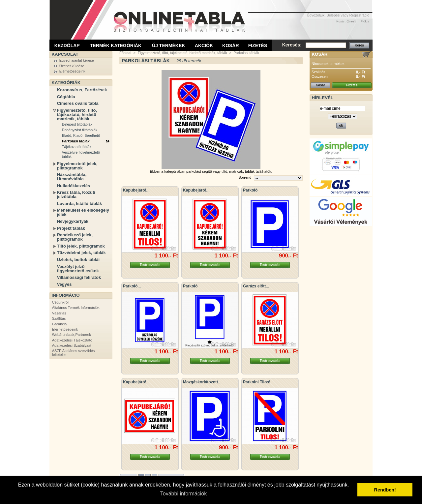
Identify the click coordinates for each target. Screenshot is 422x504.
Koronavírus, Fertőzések (82, 90)
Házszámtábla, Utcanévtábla (72, 177)
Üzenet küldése (72, 66)
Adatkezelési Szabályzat (72, 345)
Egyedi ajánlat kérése (77, 60)
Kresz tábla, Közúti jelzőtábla (76, 194)
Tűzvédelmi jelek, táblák (81, 253)
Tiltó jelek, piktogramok (81, 246)
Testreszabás (150, 265)
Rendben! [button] (385, 490)
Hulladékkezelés (74, 186)
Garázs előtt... (256, 286)
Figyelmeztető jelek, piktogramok (77, 166)
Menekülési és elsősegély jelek (83, 212)
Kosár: (341, 21)
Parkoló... (132, 286)
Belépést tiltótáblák (77, 124)
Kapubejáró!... (136, 190)
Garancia (60, 324)
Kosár (231, 45)
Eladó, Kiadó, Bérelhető (81, 135)
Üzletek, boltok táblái (78, 260)
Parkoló (250, 190)
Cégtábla (66, 97)
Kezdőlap (67, 45)
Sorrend (245, 177)
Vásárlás (59, 313)
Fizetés (258, 45)
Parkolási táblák (76, 141)
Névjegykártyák (73, 221)
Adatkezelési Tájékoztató (72, 340)
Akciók (204, 45)
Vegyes (64, 284)
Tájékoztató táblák (77, 147)
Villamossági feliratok (79, 277)
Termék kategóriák (116, 45)
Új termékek (168, 45)
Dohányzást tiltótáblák (80, 130)
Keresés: (292, 45)
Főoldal (125, 53)
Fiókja (365, 21)
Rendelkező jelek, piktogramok (75, 237)
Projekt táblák (71, 228)
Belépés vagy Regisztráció (348, 15)
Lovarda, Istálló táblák (80, 204)
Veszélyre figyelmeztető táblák (81, 154)
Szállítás (59, 318)
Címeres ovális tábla (78, 103)
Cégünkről (60, 302)
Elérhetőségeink (72, 71)
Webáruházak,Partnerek (72, 335)
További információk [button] (183, 494)
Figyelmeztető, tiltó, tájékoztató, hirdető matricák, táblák (77, 115)
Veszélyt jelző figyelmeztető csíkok (78, 269)
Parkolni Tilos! (257, 382)
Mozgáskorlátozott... (202, 382)
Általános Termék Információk (76, 308)
